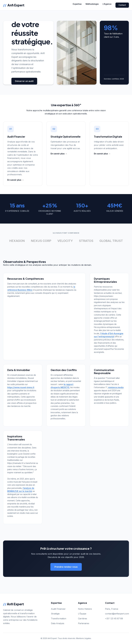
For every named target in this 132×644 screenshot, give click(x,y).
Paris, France (112, 609)
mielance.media (116, 387)
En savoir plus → (16, 180)
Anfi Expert (14, 5)
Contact (122, 5)
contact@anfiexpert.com (117, 614)
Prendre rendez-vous (66, 567)
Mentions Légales (84, 638)
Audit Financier (58, 609)
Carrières (83, 619)
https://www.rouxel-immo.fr (21, 387)
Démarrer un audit (24, 81)
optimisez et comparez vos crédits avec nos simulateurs (21, 168)
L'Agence (107, 4)
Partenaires (84, 623)
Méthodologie (92, 4)
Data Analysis (58, 623)
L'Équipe (82, 614)
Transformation (59, 619)
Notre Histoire (85, 609)
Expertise (77, 4)
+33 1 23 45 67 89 (114, 619)
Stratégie (55, 614)
